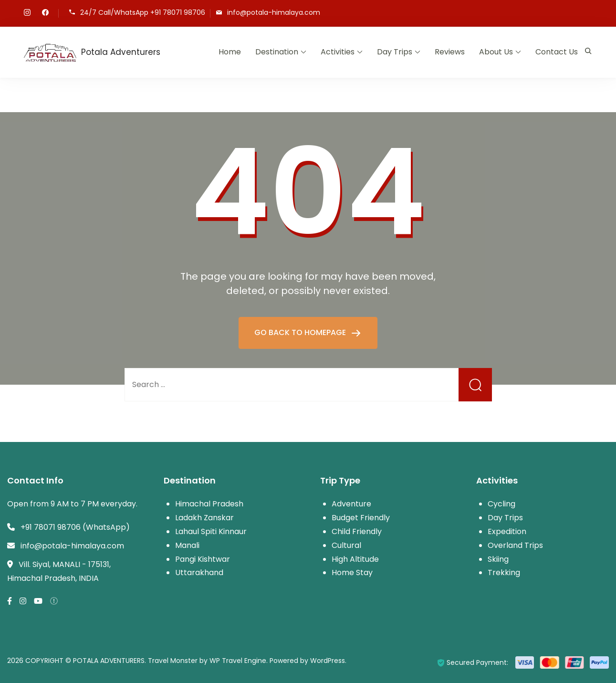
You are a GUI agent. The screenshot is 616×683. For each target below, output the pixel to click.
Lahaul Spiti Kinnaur (211, 531)
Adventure (351, 504)
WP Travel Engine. (239, 661)
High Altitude (355, 559)
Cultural (346, 545)
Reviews (450, 52)
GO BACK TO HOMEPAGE (301, 332)
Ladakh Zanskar (204, 518)
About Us (496, 52)
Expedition (507, 531)
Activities (338, 52)
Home (230, 52)
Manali (187, 545)
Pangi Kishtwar (203, 559)
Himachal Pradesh (209, 504)
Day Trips (395, 52)
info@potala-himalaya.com (274, 13)
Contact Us (557, 52)
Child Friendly (357, 531)
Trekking (504, 573)
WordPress (328, 661)
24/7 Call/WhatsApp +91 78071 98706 (143, 13)
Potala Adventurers (121, 52)
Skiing (498, 559)
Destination (277, 52)
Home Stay (352, 573)
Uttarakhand (199, 573)
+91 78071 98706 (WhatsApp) (75, 527)
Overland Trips (515, 545)
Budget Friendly (361, 518)
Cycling (501, 504)
